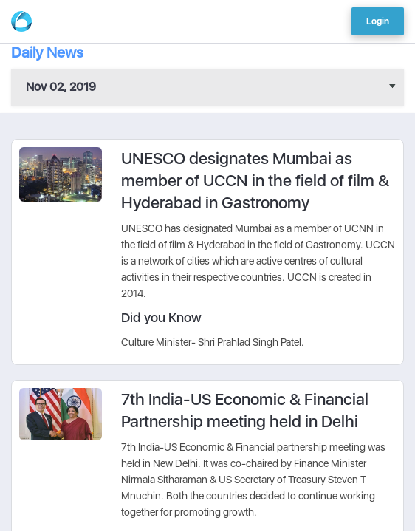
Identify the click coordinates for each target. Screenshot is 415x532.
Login (378, 21)
